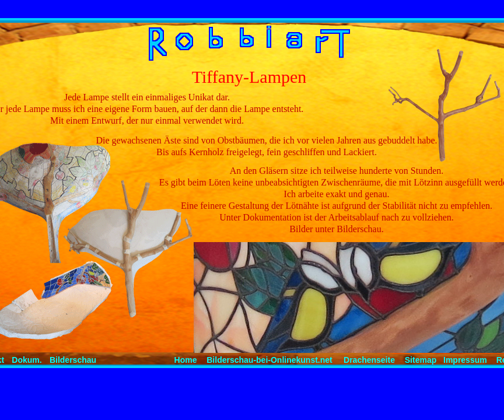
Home (186, 360)
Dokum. (27, 360)
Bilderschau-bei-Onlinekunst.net (269, 360)
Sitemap (421, 360)
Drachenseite (369, 360)
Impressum (465, 360)
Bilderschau (73, 360)
